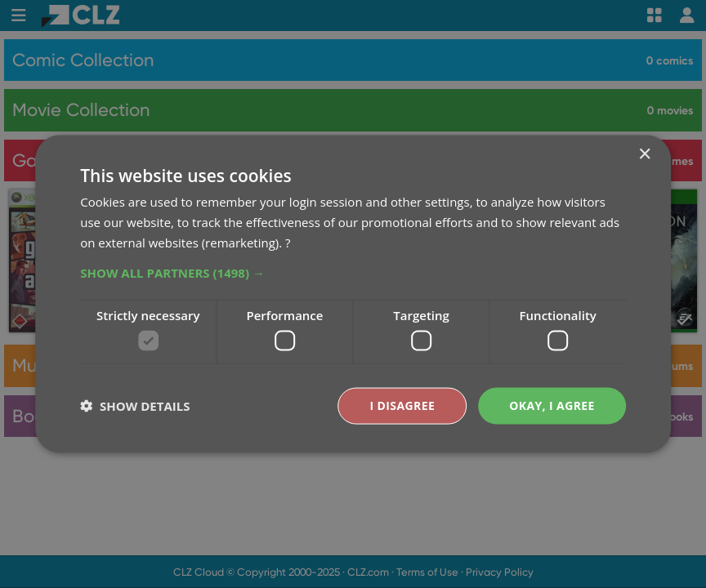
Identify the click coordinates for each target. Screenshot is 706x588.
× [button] (644, 155)
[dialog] (353, 294)
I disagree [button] (402, 405)
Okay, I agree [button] (552, 405)
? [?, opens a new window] (288, 242)
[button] (353, 272)
